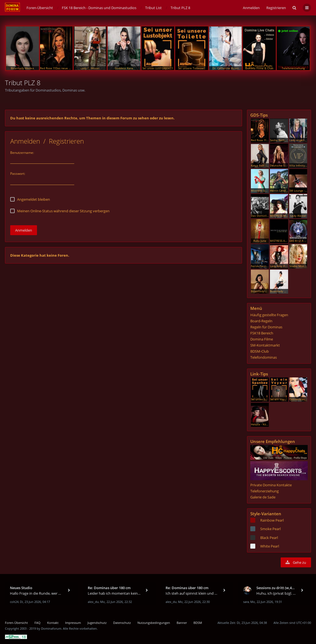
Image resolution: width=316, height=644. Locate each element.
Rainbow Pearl (272, 520)
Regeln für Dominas (266, 327)
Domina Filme (262, 339)
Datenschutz (122, 623)
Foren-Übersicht (16, 623)
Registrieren (276, 8)
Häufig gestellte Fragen (269, 315)
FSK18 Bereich (262, 333)
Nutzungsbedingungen (154, 623)
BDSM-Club (260, 351)
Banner (182, 623)
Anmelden (25, 141)
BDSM (198, 623)
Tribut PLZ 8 (23, 83)
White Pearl (270, 546)
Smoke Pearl (270, 529)
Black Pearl (269, 538)
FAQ (38, 623)
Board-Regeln (261, 321)
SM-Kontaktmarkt (265, 345)
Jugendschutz (97, 623)
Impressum (73, 623)
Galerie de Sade (263, 497)
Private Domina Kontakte (271, 485)
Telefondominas (264, 357)
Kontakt (53, 623)
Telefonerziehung (265, 491)
